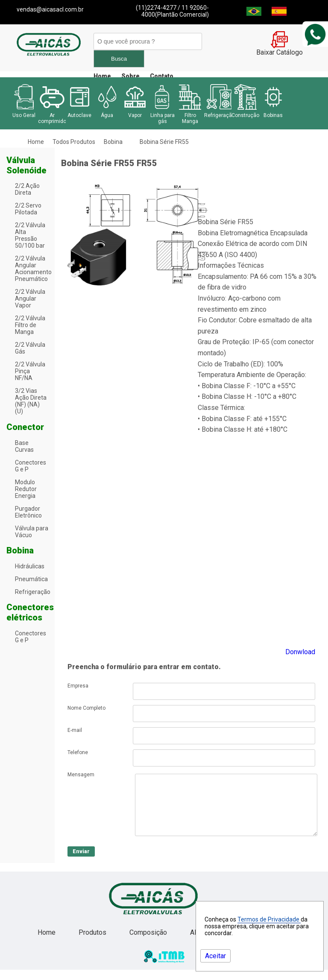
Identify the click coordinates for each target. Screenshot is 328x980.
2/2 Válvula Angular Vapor (30, 298)
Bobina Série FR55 (164, 142)
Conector (25, 427)
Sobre (130, 76)
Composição (149, 943)
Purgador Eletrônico (28, 512)
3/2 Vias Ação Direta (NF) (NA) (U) (31, 401)
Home (102, 76)
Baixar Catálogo (280, 49)
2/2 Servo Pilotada (28, 209)
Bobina (113, 142)
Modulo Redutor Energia (26, 489)
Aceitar (215, 956)
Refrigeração (33, 592)
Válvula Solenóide (26, 165)
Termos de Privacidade (269, 919)
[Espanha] (279, 13)
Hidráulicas (30, 566)
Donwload (300, 652)
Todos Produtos (74, 142)
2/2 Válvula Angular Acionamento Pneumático (33, 269)
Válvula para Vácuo (32, 532)
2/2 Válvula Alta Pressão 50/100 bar (30, 235)
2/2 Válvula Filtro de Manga (30, 325)
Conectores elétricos (30, 612)
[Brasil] (254, 13)
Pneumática (31, 579)
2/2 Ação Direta (27, 189)
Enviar (81, 862)
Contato (162, 76)
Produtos (93, 943)
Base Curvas (24, 446)
